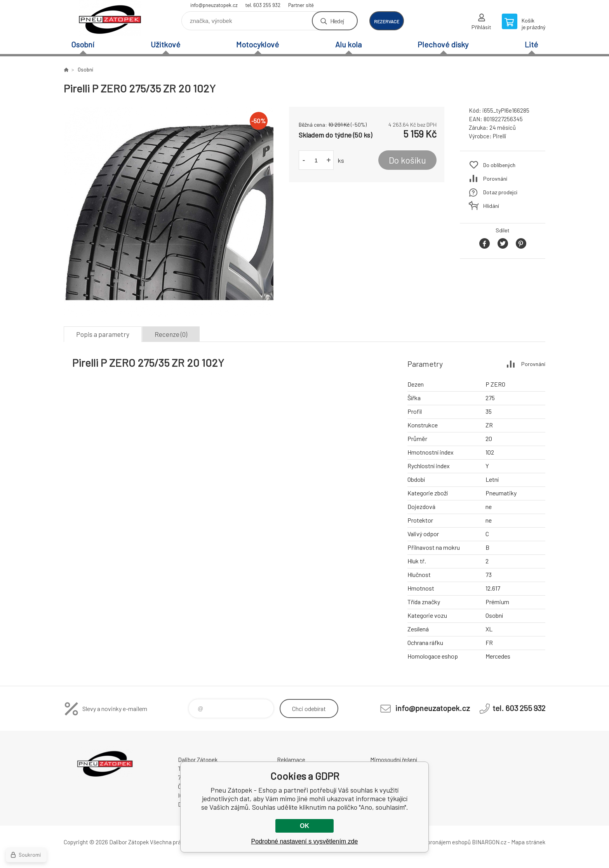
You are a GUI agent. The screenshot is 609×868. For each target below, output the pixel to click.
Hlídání (491, 206)
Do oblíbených (499, 165)
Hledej (337, 21)
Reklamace (291, 760)
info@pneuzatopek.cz (214, 5)
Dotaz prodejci (500, 192)
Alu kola (348, 44)
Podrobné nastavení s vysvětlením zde (305, 841)
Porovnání (495, 179)
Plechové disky (443, 44)
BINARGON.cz (489, 842)
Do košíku (407, 160)
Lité (531, 44)
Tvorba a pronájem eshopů (438, 842)
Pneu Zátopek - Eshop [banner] (110, 18)
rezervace (387, 21)
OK (304, 826)
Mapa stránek (528, 842)
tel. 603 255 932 (263, 5)
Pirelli (500, 136)
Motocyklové (258, 44)
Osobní (83, 44)
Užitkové (165, 44)
